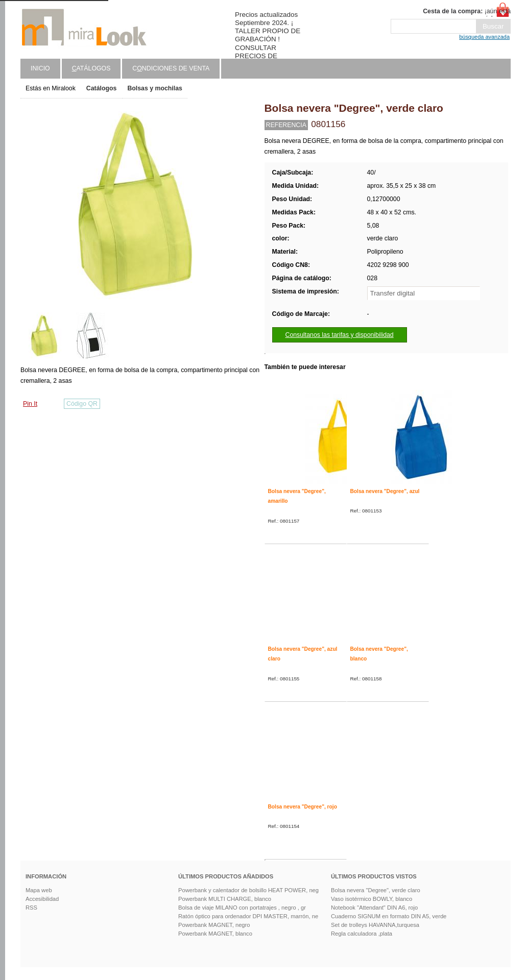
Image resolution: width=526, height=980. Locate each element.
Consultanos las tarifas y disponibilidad (340, 335)
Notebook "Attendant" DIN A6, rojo (374, 908)
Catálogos (102, 88)
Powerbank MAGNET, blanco (215, 934)
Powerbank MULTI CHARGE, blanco (225, 899)
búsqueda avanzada (484, 37)
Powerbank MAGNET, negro (214, 925)
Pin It (30, 404)
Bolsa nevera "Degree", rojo (303, 807)
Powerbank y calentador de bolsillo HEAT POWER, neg (248, 890)
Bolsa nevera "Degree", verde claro (376, 890)
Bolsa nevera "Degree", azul (385, 491)
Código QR (82, 404)
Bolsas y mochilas (154, 88)
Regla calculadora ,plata (362, 934)
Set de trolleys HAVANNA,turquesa (375, 925)
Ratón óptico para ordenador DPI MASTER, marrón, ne (248, 916)
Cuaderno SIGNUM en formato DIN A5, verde (389, 916)
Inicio (40, 68)
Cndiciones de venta (171, 68)
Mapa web (39, 890)
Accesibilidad (42, 899)
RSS (31, 908)
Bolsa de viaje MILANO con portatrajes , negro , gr (242, 908)
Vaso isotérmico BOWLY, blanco (372, 899)
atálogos (91, 68)
